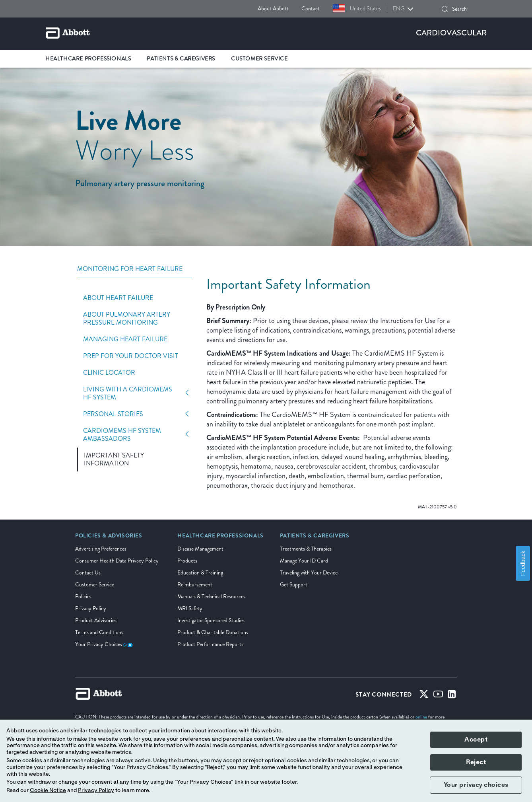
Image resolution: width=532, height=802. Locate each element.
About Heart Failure (118, 298)
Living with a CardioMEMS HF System (128, 393)
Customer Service (95, 585)
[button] (445, 9)
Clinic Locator (109, 373)
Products (187, 561)
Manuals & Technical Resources (211, 597)
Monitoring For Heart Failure (130, 269)
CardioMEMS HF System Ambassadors (122, 435)
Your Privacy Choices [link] (104, 644)
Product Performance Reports (210, 644)
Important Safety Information (114, 459)
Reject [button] (476, 762)
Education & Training (200, 573)
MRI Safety (190, 608)
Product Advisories (96, 620)
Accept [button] (476, 740)
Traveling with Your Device (309, 573)
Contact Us (88, 573)
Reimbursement (195, 585)
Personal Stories (113, 414)
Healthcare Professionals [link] (88, 59)
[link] (109, 538)
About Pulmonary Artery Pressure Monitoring (127, 319)
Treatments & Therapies (306, 549)
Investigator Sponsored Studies (211, 620)
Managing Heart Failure (125, 339)
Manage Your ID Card (304, 561)
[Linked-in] (452, 696)
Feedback (523, 564)
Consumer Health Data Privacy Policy (117, 561)
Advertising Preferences (101, 549)
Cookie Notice (48, 790)
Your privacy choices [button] (476, 785)
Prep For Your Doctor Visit (131, 356)
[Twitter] (424, 696)
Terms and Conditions (99, 632)
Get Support (294, 585)
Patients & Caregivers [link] (181, 59)
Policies (83, 597)
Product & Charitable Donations (213, 632)
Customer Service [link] (259, 59)
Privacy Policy (91, 608)
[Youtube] (438, 696)
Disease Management (200, 549)
